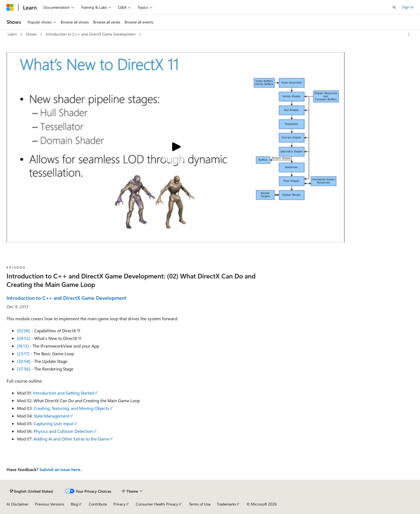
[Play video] (175, 147)
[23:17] (23, 353)
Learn (13, 34)
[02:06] (24, 331)
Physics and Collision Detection (63, 431)
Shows (32, 34)
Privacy (119, 504)
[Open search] (394, 7)
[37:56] (24, 369)
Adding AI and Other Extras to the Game (71, 439)
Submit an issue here (60, 469)
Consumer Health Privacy (157, 504)
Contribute (98, 504)
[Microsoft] (10, 7)
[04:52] (24, 338)
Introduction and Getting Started (63, 393)
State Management (51, 416)
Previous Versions (50, 504)
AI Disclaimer (17, 504)
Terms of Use (200, 504)
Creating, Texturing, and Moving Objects (71, 408)
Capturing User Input (53, 423)
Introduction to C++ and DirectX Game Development (91, 34)
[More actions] (409, 34)
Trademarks (227, 504)
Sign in (408, 7)
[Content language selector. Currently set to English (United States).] (32, 491)
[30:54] (24, 361)
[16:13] (23, 346)
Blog (74, 504)
